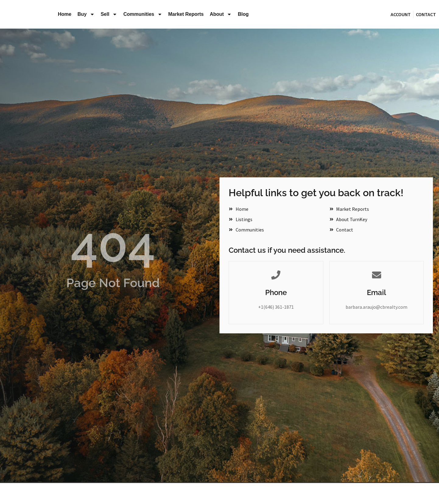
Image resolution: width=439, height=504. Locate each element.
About (221, 14)
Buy (86, 14)
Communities (143, 14)
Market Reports (186, 14)
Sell (109, 14)
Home (65, 14)
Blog (243, 14)
